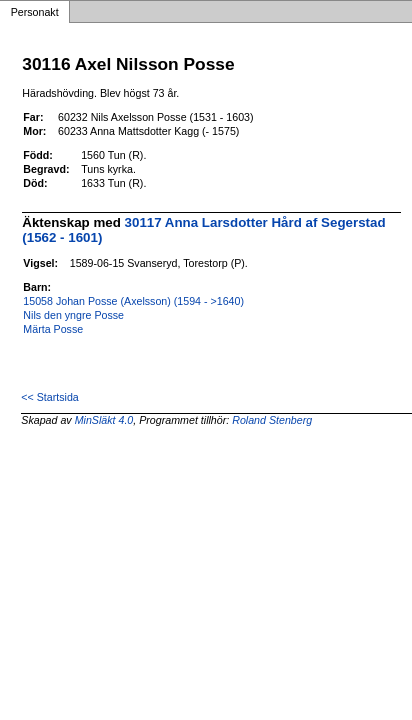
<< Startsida (49, 397)
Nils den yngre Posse (73, 315)
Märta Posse (53, 329)
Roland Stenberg (272, 420)
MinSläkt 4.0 (104, 420)
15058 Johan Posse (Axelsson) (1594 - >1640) (133, 301)
